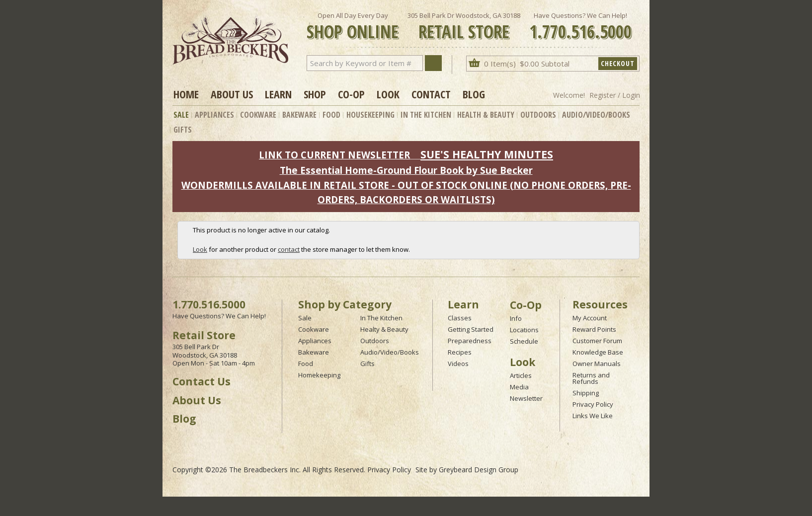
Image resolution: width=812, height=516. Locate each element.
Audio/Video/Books (596, 115)
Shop (315, 94)
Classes (460, 318)
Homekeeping (319, 375)
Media (519, 387)
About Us (232, 94)
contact (289, 249)
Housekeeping (370, 115)
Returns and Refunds (591, 378)
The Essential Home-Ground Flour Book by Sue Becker (406, 170)
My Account (590, 318)
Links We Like (593, 416)
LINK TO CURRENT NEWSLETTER (334, 155)
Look (388, 94)
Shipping (586, 393)
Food (331, 115)
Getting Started (471, 329)
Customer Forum (597, 341)
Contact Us (202, 381)
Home (186, 94)
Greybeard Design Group (479, 470)
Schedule (524, 341)
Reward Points (594, 329)
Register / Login (615, 95)
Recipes (460, 352)
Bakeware (299, 115)
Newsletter (526, 398)
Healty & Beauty (384, 329)
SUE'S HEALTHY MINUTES (487, 154)
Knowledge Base (598, 352)
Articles (521, 375)
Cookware (258, 115)
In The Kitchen (426, 115)
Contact (431, 94)
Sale (181, 115)
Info (516, 318)
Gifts (183, 130)
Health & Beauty (486, 115)
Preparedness (470, 341)
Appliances (214, 115)
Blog (474, 94)
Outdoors (538, 115)
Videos (458, 364)
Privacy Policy (593, 404)
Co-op (351, 94)
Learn (278, 94)
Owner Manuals (597, 364)
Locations (524, 330)
